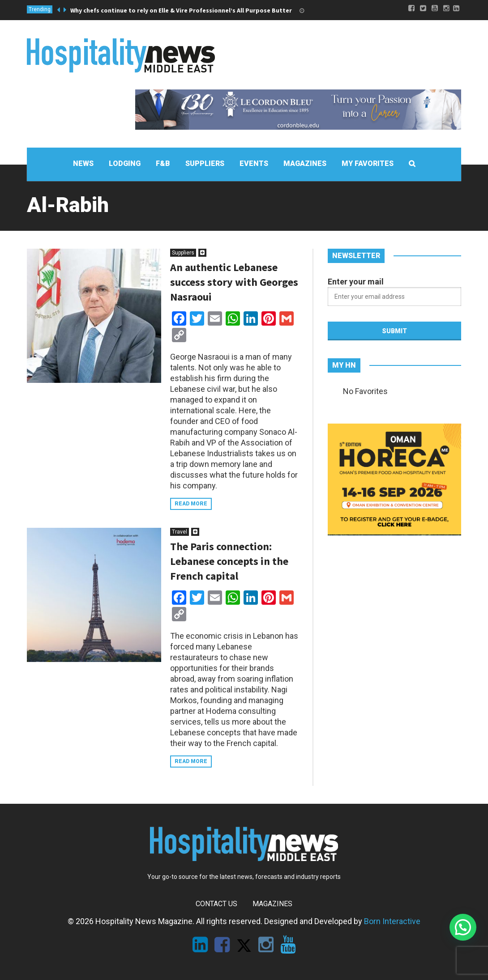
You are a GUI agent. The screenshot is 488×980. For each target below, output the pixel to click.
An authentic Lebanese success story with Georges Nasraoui (234, 282)
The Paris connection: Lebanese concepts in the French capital (229, 561)
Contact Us (216, 904)
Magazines (272, 904)
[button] (463, 927)
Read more (191, 504)
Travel (180, 532)
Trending (40, 9)
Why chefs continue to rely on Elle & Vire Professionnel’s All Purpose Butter (181, 10)
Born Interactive (392, 921)
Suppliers (183, 253)
